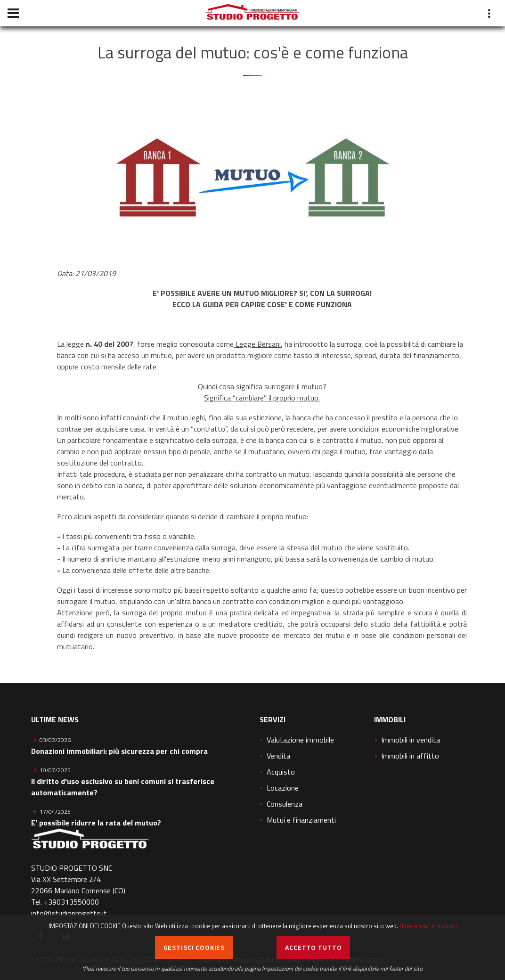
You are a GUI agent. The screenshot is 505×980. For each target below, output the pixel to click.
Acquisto (281, 772)
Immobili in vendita (411, 740)
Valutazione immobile (300, 740)
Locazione (283, 788)
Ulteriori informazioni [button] (428, 926)
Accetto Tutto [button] (313, 947)
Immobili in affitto (410, 756)
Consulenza (285, 804)
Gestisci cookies (194, 947)
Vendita (278, 756)
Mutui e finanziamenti (301, 820)
